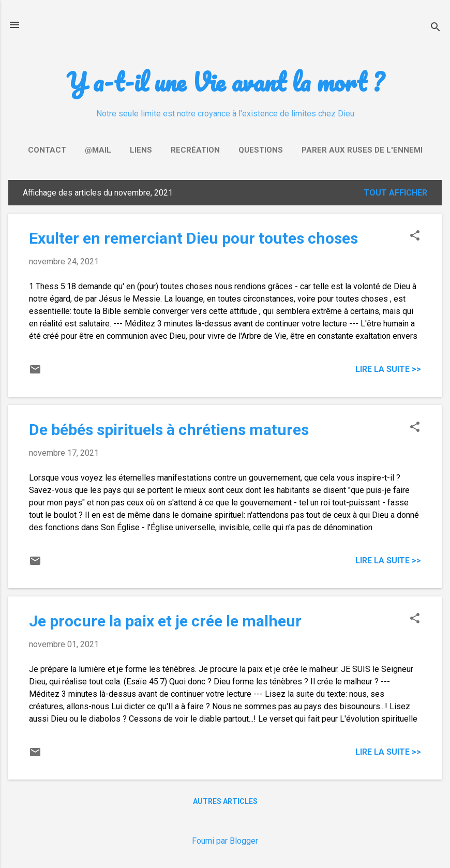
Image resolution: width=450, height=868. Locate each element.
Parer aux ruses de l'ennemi (362, 150)
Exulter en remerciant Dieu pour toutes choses (193, 238)
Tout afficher (395, 193)
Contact (47, 150)
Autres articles (225, 801)
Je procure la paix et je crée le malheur (165, 621)
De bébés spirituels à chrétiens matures (169, 430)
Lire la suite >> (388, 369)
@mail (98, 150)
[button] (415, 236)
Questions (261, 150)
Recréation (195, 150)
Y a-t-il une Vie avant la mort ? (225, 81)
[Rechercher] (436, 28)
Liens (141, 150)
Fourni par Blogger (225, 841)
